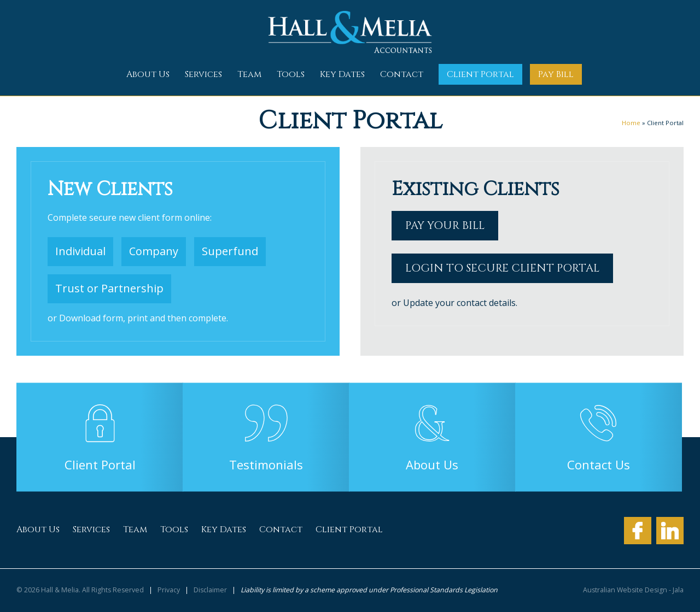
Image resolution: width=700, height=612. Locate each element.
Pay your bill (445, 225)
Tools (291, 74)
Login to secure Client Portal (502, 268)
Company (154, 251)
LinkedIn (670, 531)
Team (249, 74)
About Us (148, 74)
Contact (402, 74)
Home (631, 123)
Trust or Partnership (109, 288)
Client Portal (480, 74)
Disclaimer (210, 590)
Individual (80, 251)
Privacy (169, 590)
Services (203, 74)
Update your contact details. (460, 303)
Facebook (638, 531)
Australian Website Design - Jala (633, 590)
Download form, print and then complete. (144, 318)
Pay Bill (556, 74)
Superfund (230, 251)
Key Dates (342, 74)
